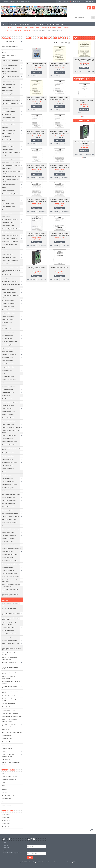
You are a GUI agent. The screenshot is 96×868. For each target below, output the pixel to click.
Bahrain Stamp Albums (8, 121)
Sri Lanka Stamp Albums (8, 507)
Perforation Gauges (7, 739)
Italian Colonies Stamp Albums (10, 342)
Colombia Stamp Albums (8, 207)
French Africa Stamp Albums (9, 257)
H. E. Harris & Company (8, 796)
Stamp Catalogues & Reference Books (10, 47)
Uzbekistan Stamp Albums (9, 628)
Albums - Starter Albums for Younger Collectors (11, 682)
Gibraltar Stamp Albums (8, 289)
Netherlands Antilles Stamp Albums (11, 427)
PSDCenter (76, 862)
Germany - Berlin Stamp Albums (10, 281)
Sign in (18, 1)
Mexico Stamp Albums (8, 408)
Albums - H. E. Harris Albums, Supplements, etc (10, 659)
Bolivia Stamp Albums (8, 149)
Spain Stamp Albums (7, 526)
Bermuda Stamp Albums (8, 146)
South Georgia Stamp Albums (10, 523)
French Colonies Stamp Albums (10, 261)
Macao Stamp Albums (8, 389)
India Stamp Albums (7, 323)
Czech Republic (6, 216)
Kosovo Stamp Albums (8, 364)
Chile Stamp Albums (7, 197)
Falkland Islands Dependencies (10, 242)
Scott (4, 773)
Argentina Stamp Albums (8, 84)
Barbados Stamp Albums (8, 130)
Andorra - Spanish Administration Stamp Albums (10, 77)
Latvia (4, 373)
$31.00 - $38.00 (6, 824)
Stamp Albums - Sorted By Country (18, 28)
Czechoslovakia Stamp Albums (10, 219)
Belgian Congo (6, 137)
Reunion (4, 472)
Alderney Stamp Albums (8, 68)
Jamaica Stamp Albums (8, 345)
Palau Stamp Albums (7, 459)
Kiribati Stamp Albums (8, 357)
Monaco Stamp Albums (8, 418)
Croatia (4, 210)
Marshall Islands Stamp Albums (10, 402)
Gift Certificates (5, 1)
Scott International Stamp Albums (9, 52)
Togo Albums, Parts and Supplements (12, 548)
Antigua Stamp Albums (8, 81)
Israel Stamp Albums (7, 335)
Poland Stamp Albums (8, 466)
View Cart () (89, 1)
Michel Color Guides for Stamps (10, 713)
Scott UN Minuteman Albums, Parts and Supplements (18, 31)
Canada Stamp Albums (8, 191)
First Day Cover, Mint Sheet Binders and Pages (9, 725)
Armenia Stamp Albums (8, 87)
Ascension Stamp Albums (9, 94)
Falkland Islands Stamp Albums (10, 238)
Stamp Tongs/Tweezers (8, 742)
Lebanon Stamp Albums (8, 377)
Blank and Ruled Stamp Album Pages (10, 687)
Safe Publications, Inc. (8, 799)
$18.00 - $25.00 (6, 817)
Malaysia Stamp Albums (8, 392)
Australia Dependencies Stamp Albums (12, 100)
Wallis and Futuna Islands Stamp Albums (10, 644)
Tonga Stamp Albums (8, 551)
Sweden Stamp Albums (8, 532)
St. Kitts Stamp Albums (8, 491)
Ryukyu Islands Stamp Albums (10, 485)
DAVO (4, 786)
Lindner (4, 802)
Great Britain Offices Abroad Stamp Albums (11, 296)
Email (28, 850)
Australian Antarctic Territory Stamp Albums (11, 104)
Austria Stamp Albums (8, 108)
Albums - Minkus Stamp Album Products (10, 668)
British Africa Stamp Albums (9, 159)
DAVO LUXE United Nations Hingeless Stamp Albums (12, 614)
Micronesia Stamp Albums (9, 412)
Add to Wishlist (31, 76)
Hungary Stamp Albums (8, 316)
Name (28, 843)
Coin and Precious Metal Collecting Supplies (8, 755)
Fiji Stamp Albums (7, 248)
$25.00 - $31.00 (6, 821)
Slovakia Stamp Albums (8, 510)
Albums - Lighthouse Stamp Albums (9, 663)
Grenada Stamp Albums (8, 307)
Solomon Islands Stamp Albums (10, 513)
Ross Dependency (7, 475)
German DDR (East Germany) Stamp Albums (12, 285)
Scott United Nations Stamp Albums (58, 28)
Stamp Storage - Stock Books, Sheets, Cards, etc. (10, 720)
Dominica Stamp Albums (8, 226)
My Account (12, 1)
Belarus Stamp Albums (8, 134)
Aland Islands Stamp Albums (9, 65)
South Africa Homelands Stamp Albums (12, 516)
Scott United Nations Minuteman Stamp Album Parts (10, 595)
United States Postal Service (9, 776)
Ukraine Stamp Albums (8, 570)
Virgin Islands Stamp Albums (9, 640)
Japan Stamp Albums (8, 348)
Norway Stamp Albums (8, 453)
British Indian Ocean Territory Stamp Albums (11, 172)
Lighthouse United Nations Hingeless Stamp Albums (11, 619)
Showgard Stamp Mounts (9, 704)
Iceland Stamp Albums (8, 319)
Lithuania (5, 383)
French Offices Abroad (8, 264)
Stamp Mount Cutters (8, 707)
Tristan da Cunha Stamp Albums (10, 555)
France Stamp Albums (8, 254)
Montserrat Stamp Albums (9, 421)
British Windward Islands (8, 184)
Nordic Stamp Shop (7, 748)
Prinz (4, 783)
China (4, 200)
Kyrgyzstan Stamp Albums (9, 367)
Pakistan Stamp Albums (8, 456)
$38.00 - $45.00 (6, 827)
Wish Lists (78, 1)
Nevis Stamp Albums (7, 439)
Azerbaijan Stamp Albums (9, 111)
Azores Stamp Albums (8, 114)
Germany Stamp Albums (8, 278)
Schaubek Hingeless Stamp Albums (9, 673)
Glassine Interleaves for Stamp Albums (10, 692)
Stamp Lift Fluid (6, 729)
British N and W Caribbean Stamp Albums (11, 180)
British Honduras (6, 168)
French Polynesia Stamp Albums (10, 267)
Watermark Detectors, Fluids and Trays (12, 732)
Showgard (5, 789)
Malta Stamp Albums (7, 399)
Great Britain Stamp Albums (9, 292)
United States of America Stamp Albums (10, 61)
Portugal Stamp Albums (8, 469)
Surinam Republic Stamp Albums (10, 529)
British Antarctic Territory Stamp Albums (12, 162)
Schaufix (4, 792)
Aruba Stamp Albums (8, 91)
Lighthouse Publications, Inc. (9, 780)
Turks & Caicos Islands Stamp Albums (12, 564)
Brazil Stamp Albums (7, 156)
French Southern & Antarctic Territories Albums (12, 271)
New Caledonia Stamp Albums (10, 442)
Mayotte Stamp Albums (8, 405)
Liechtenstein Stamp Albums (9, 380)
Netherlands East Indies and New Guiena (11, 431)
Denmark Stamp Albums (8, 222)
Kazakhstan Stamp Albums (9, 354)
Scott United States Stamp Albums (9, 42)
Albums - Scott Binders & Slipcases (8, 654)
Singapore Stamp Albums (9, 504)
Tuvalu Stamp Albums (8, 567)
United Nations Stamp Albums (38, 28)
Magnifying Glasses (7, 736)
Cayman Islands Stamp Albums (10, 194)
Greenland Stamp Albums (9, 303)
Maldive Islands (6, 396)
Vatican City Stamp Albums (9, 634)
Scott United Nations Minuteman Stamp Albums (10, 590)
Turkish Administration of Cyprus (10, 561)
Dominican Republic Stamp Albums (11, 229)
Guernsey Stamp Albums (8, 310)
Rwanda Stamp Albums (8, 481)
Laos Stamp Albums (7, 370)
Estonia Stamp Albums (8, 232)
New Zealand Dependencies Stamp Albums (11, 449)
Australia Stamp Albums (8, 97)
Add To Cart (37, 72)
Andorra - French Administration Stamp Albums (12, 72)
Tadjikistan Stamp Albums (9, 539)
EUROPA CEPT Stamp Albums (10, 235)
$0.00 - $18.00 (6, 814)
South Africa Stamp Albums (9, 520)
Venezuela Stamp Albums (9, 637)
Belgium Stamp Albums (8, 140)
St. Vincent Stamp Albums (9, 497)
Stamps (4, 751)
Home (5, 28)
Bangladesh (5, 127)
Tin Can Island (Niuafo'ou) (9, 545)
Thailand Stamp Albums (8, 542)
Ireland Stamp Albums (8, 329)
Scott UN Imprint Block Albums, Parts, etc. (12, 605)
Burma (4, 188)
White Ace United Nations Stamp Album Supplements (10, 624)
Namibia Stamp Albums (8, 424)
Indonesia (5, 326)
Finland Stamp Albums (8, 251)
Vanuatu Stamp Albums (8, 631)
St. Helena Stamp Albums (9, 488)
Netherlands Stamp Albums (9, 435)
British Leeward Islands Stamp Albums (12, 176)
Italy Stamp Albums (7, 338)
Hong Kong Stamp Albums (9, 313)
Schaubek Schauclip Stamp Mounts (9, 700)
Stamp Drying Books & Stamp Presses (12, 716)
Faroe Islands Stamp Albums (9, 245)
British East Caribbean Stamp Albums (12, 165)
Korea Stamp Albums (8, 361)
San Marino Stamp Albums (9, 500)
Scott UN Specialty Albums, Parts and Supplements (12, 581)
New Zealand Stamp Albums (9, 445)
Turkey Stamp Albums (8, 558)
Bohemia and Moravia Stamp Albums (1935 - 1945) (11, 649)
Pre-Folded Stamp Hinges (9, 710)
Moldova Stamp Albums (8, 415)
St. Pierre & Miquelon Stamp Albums (11, 494)
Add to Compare (42, 76)
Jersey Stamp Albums (8, 351)
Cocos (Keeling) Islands (8, 203)
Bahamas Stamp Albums (8, 118)
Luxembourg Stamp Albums (9, 386)
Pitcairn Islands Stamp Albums (10, 462)
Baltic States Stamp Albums (9, 124)
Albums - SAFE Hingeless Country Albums (9, 678)
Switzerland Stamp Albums (9, 535)
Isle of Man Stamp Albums (9, 332)
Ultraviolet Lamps (7, 745)
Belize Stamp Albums (8, 143)
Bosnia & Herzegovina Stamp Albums (12, 153)
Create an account (26, 1)
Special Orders (6, 759)
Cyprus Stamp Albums (8, 213)
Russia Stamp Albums (8, 478)
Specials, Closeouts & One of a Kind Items (11, 763)
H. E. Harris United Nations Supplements (9, 609)
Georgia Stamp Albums (8, 275)
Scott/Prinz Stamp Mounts (9, 696)
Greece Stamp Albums (8, 300)
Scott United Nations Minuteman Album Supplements (12, 600)
